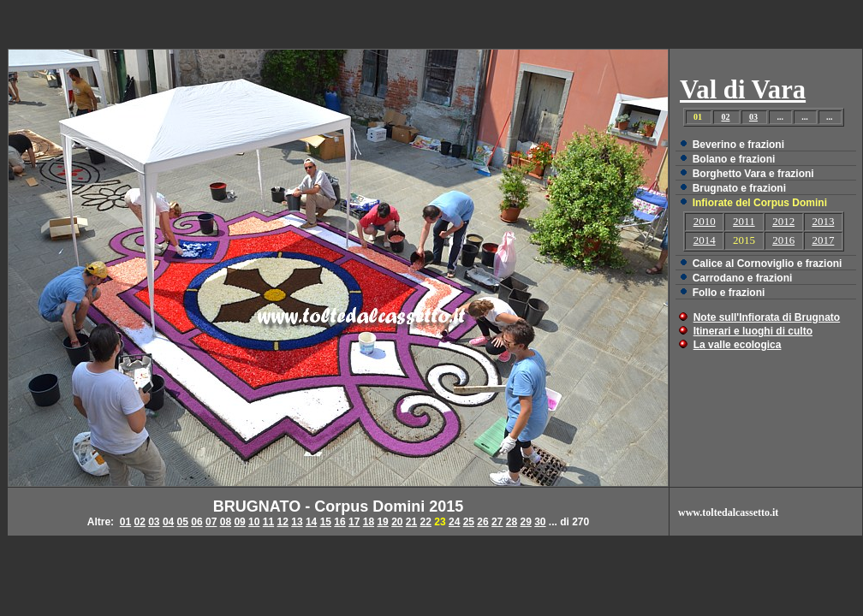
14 (311, 522)
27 (497, 522)
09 (239, 522)
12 (283, 522)
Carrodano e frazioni (743, 278)
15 (326, 522)
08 (226, 522)
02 (725, 117)
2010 (705, 221)
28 (512, 522)
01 (125, 522)
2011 (744, 221)
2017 (823, 240)
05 (183, 522)
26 (482, 522)
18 (369, 522)
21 (411, 522)
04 (168, 522)
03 (753, 117)
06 (196, 522)
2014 (705, 240)
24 (454, 522)
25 (469, 522)
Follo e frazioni (729, 293)
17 (354, 522)
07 (211, 522)
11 (268, 522)
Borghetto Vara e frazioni (753, 174)
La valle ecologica (738, 345)
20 (397, 522)
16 (339, 522)
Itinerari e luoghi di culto (753, 331)
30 (540, 522)
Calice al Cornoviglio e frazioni (768, 264)
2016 (783, 240)
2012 (783, 221)
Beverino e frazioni (738, 145)
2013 (823, 221)
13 (297, 522)
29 (525, 522)
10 (254, 522)
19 (382, 522)
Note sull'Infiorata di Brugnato (767, 317)
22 (426, 522)
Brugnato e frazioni (739, 188)
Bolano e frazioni (734, 159)
